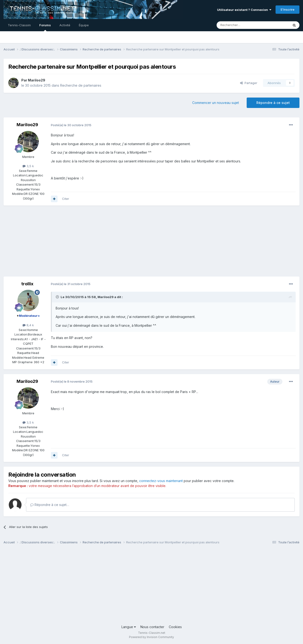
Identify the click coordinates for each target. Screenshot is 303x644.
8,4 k (28, 325)
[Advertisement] (90, 243)
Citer (66, 199)
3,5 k (28, 166)
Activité (65, 25)
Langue (129, 627)
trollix (27, 284)
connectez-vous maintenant (161, 481)
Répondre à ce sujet (273, 103)
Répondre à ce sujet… (50, 505)
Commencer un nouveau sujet (216, 103)
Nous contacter (152, 627)
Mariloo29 (37, 80)
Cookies (175, 627)
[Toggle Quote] (58, 297)
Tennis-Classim (19, 25)
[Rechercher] (242, 25)
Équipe (84, 25)
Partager (249, 83)
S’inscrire (287, 9)
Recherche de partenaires (81, 85)
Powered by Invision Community (151, 637)
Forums (45, 27)
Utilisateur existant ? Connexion (244, 10)
